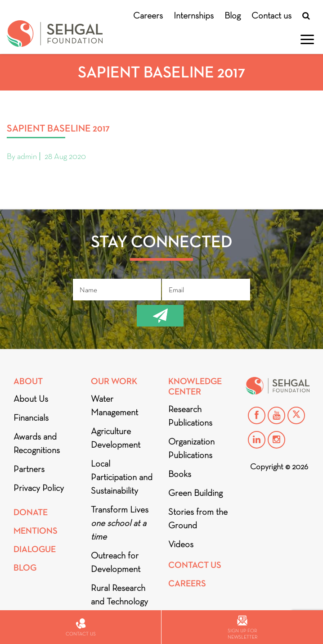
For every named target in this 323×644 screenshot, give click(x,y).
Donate (31, 512)
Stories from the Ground (198, 518)
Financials (31, 417)
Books (180, 474)
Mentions (36, 531)
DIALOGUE (35, 549)
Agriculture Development (116, 438)
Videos (181, 544)
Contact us (271, 15)
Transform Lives (120, 523)
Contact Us (195, 565)
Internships (194, 15)
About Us (31, 399)
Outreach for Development (116, 562)
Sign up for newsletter (242, 628)
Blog (233, 15)
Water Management (114, 405)
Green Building (195, 493)
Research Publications (190, 416)
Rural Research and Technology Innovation (119, 601)
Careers (148, 15)
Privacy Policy (39, 488)
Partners (29, 469)
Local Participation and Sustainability (122, 477)
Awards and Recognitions (37, 443)
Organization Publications (191, 448)
